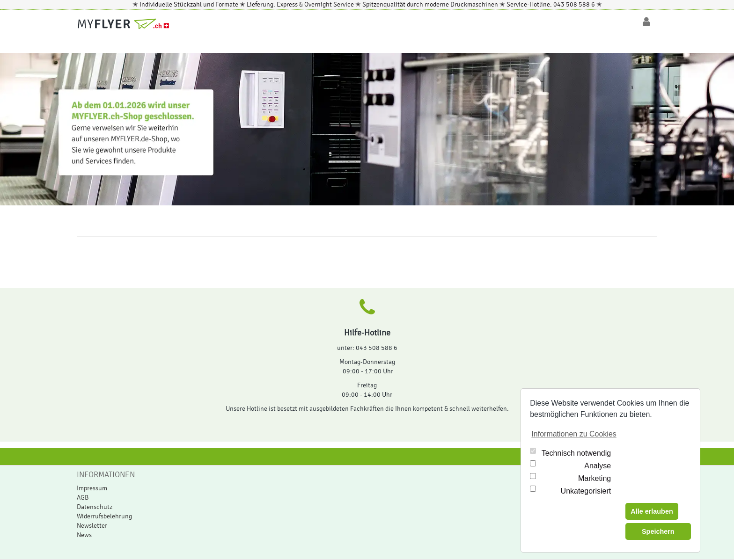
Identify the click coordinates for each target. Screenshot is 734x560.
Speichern (658, 531)
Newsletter (92, 526)
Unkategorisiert (586, 491)
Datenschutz (95, 507)
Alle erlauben (652, 511)
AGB (83, 498)
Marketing (595, 478)
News (84, 535)
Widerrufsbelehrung (104, 516)
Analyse (598, 466)
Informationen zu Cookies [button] (574, 434)
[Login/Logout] (646, 22)
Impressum (92, 488)
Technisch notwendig (576, 453)
